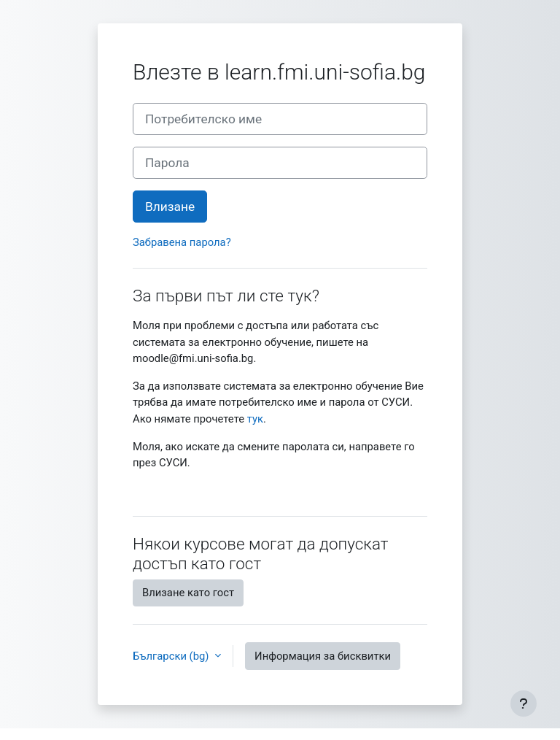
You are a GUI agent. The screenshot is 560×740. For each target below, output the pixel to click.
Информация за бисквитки (323, 656)
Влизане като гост (188, 593)
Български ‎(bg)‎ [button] (172, 656)
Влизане (170, 207)
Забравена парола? (182, 242)
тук (255, 419)
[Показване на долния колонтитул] (524, 704)
